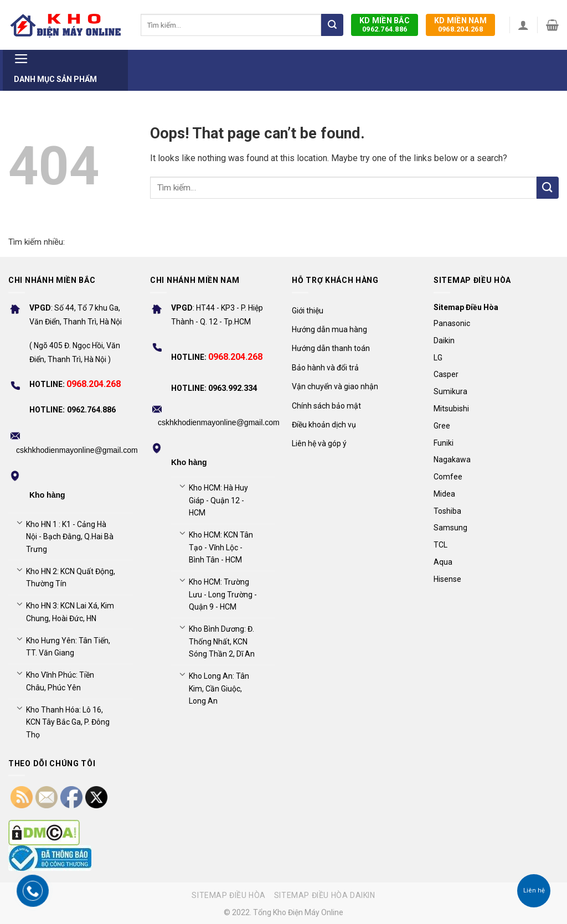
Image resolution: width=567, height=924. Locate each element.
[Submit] (332, 25)
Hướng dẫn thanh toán (331, 348)
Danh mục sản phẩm (55, 67)
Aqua (443, 562)
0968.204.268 (460, 25)
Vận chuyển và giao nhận (335, 386)
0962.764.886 (385, 25)
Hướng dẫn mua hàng (329, 329)
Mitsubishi (451, 409)
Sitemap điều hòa (229, 895)
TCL (440, 545)
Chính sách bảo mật (326, 406)
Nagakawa (452, 460)
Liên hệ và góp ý (319, 443)
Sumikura (450, 391)
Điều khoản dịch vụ (324, 425)
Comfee (448, 477)
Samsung (450, 528)
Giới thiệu (308, 311)
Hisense (447, 579)
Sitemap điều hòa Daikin (325, 895)
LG (438, 358)
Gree (442, 426)
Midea (444, 494)
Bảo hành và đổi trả (325, 368)
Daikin (444, 340)
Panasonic (452, 323)
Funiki (444, 443)
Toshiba (447, 511)
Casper (446, 374)
